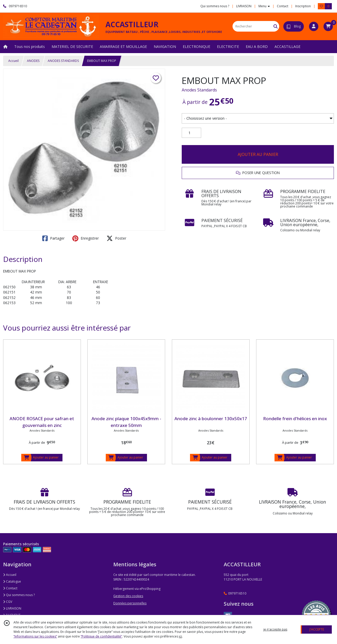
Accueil (13, 61)
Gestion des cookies (128, 596)
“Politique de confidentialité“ (101, 636)
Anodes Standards (199, 90)
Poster (116, 238)
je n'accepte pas (275, 629)
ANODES (33, 61)
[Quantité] (191, 133)
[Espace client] (314, 26)
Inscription (303, 6)
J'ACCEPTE (317, 629)
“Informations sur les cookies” (35, 636)
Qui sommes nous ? (19, 595)
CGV (8, 602)
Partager (53, 238)
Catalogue (12, 581)
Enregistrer (86, 238)
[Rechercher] (276, 26)
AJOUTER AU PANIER (258, 154)
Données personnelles (130, 603)
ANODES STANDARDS (63, 61)
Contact (283, 6)
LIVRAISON (12, 608)
